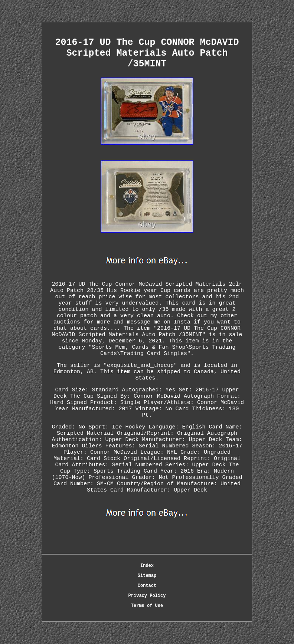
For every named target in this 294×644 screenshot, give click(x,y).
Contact (147, 586)
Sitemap (147, 576)
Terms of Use (147, 606)
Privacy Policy (147, 596)
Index (147, 566)
